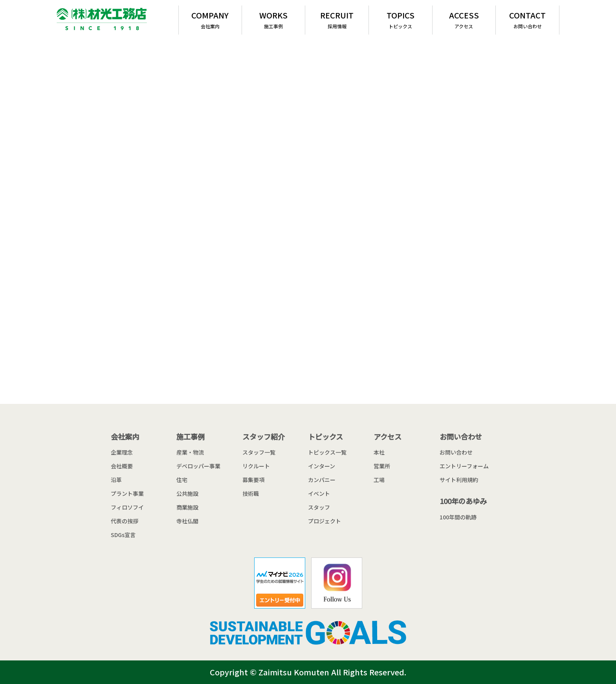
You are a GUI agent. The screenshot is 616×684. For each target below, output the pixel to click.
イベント (319, 493)
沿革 (116, 480)
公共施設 (187, 493)
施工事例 (191, 436)
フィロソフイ (127, 507)
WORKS (274, 19)
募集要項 (253, 480)
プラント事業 (127, 493)
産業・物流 (190, 452)
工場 (379, 480)
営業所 (382, 466)
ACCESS (464, 19)
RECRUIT (337, 19)
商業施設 (187, 507)
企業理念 (122, 452)
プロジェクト (324, 521)
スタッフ (319, 507)
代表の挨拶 (125, 521)
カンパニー (322, 480)
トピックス (325, 436)
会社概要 (122, 466)
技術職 (251, 493)
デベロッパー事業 (198, 466)
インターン (322, 466)
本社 (379, 452)
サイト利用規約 (459, 480)
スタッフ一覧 (259, 452)
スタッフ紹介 (264, 436)
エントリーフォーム (464, 466)
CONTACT (527, 19)
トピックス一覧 (327, 452)
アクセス (388, 436)
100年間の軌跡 (458, 517)
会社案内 (125, 436)
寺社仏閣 (187, 521)
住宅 (182, 480)
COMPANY (210, 19)
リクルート (256, 466)
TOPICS (401, 19)
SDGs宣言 (123, 535)
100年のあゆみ (463, 501)
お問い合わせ (461, 436)
